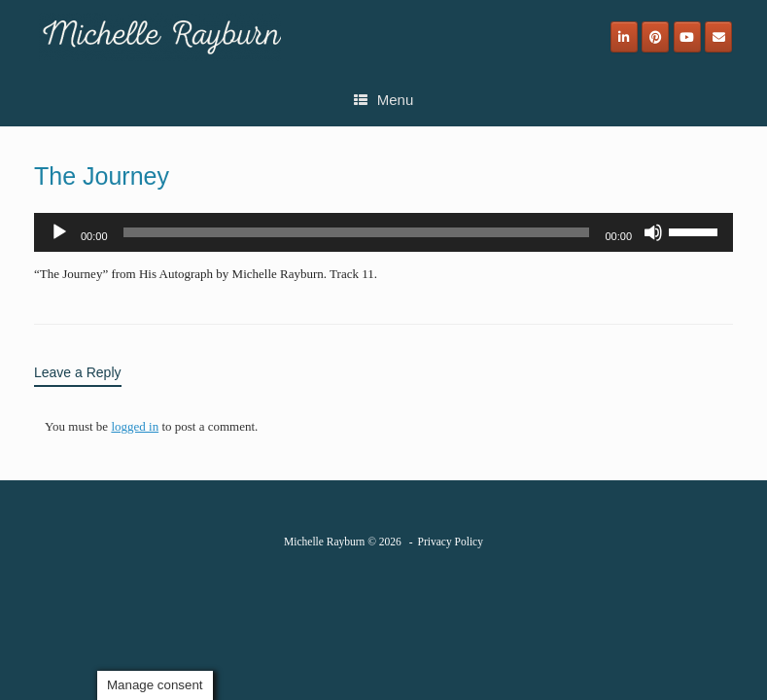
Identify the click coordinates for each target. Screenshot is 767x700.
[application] (383, 232)
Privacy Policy (451, 542)
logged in (135, 426)
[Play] (59, 232)
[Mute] (653, 232)
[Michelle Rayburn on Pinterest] (655, 37)
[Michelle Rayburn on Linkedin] (624, 37)
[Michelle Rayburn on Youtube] (687, 37)
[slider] (357, 232)
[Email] (718, 37)
